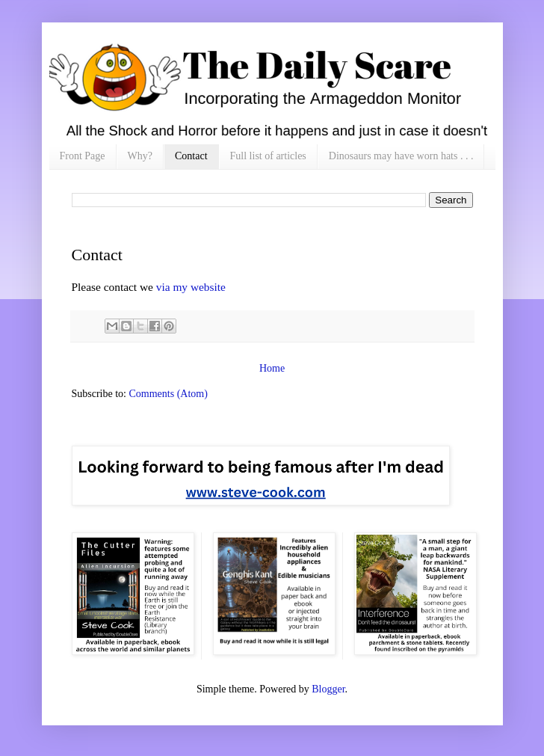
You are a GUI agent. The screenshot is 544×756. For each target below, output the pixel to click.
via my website (191, 287)
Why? (140, 156)
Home (272, 368)
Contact (191, 156)
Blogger (328, 689)
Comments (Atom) (169, 394)
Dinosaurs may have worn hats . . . (401, 156)
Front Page (83, 156)
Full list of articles (268, 156)
